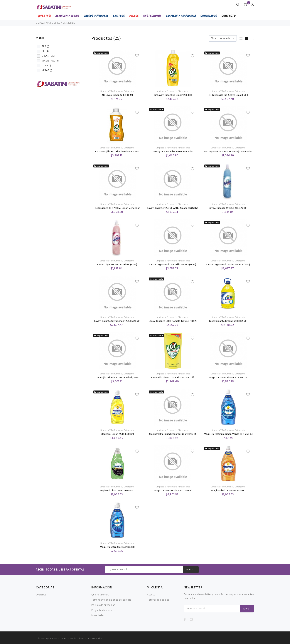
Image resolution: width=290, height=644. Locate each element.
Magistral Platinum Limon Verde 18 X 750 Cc (228, 434)
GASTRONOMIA (152, 16)
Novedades (98, 615)
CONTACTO (229, 16)
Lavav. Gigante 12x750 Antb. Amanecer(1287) (173, 208)
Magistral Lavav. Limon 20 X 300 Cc (228, 378)
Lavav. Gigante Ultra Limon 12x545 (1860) (117, 321)
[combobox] (223, 38)
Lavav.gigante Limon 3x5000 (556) (228, 321)
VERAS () (44, 71)
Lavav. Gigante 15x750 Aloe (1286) (228, 208)
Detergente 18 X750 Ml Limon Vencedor (117, 208)
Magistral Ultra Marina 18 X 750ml (173, 491)
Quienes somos (100, 595)
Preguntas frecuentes (103, 610)
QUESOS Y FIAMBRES (96, 16)
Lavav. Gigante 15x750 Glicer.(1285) (117, 265)
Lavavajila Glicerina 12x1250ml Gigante (117, 378)
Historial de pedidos (158, 600)
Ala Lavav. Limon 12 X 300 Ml (117, 95)
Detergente (129, 91)
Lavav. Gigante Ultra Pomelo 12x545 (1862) (173, 321)
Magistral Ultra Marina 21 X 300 (117, 547)
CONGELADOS (209, 16)
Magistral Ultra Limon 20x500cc (117, 491)
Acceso (151, 595)
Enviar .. (191, 570)
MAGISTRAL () (48, 61)
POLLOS (134, 16)
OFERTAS (41, 595)
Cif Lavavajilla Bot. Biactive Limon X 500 (117, 152)
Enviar (247, 609)
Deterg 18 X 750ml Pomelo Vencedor (173, 152)
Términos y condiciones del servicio (111, 600)
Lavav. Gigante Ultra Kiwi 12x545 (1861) (228, 265)
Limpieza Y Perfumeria (111, 91)
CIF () (43, 51)
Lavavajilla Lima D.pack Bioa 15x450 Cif (173, 378)
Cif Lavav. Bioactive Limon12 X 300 (173, 95)
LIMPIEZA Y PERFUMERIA (181, 16)
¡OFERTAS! (45, 16)
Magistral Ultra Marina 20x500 (228, 491)
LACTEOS (119, 16)
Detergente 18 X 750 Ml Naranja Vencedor (228, 152)
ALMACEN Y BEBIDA (67, 16)
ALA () (43, 47)
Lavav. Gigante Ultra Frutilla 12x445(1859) (173, 265)
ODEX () (44, 66)
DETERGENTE (69, 23)
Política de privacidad (103, 605)
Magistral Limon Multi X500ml (117, 434)
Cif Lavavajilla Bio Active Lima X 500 (228, 95)
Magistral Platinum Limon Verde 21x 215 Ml (173, 434)
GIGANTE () (46, 56)
